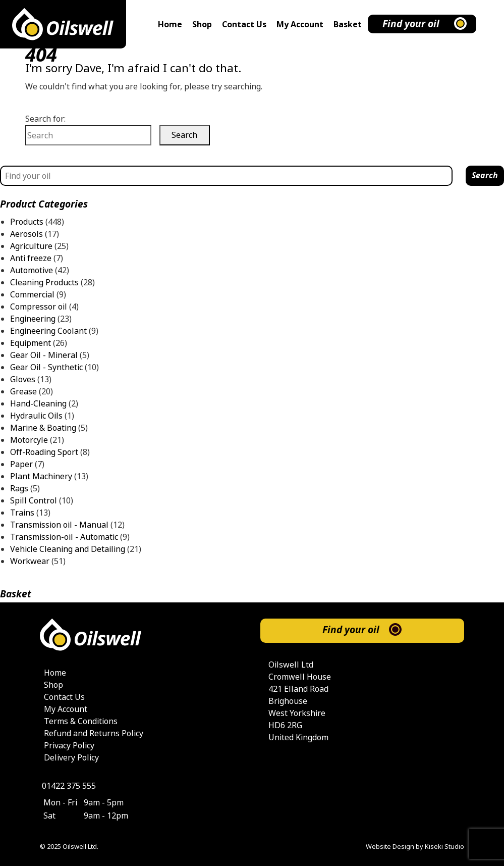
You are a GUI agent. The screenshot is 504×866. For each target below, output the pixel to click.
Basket (348, 24)
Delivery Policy (71, 758)
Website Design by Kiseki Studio (415, 847)
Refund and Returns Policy (94, 733)
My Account (300, 24)
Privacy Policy (69, 746)
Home (170, 24)
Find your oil (411, 24)
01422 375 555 (69, 786)
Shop (202, 24)
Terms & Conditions (81, 721)
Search (485, 175)
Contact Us (244, 24)
